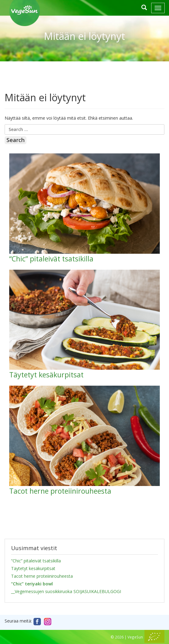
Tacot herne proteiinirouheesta (42, 576)
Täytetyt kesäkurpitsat (33, 568)
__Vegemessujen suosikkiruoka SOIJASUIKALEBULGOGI (66, 591)
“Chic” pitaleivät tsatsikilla (36, 561)
